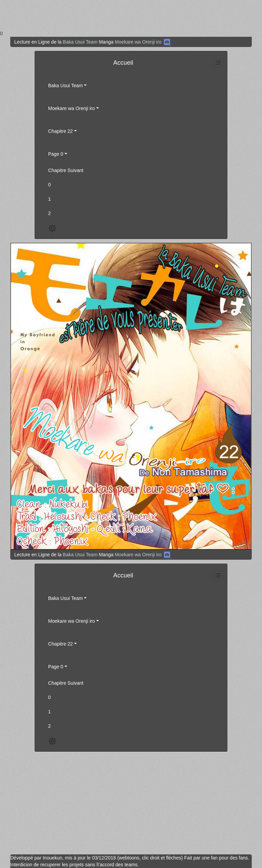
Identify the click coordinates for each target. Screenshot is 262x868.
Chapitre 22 (60, 131)
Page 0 (56, 154)
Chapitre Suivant (66, 170)
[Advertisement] (128, 15)
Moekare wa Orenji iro (138, 42)
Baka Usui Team (80, 42)
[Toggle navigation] (218, 63)
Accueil (123, 63)
